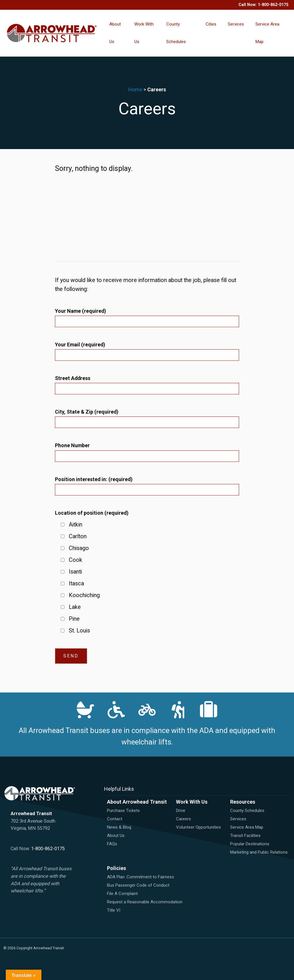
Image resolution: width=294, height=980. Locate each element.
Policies (117, 868)
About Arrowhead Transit (137, 802)
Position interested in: (94, 479)
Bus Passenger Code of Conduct (138, 885)
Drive (181, 811)
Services (236, 24)
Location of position (92, 513)
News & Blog (119, 827)
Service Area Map (267, 33)
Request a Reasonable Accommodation (145, 902)
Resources (243, 802)
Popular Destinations (250, 844)
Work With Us (144, 33)
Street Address (73, 378)
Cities (211, 24)
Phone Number (72, 445)
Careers (184, 819)
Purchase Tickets (123, 811)
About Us (115, 33)
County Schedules (176, 33)
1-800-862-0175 (273, 5)
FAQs (112, 844)
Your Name (80, 311)
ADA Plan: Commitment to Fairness (141, 877)
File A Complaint (122, 894)
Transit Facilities (245, 836)
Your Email (80, 345)
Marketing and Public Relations (259, 852)
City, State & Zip (87, 412)
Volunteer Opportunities (198, 827)
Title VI (114, 910)
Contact (115, 819)
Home (135, 89)
